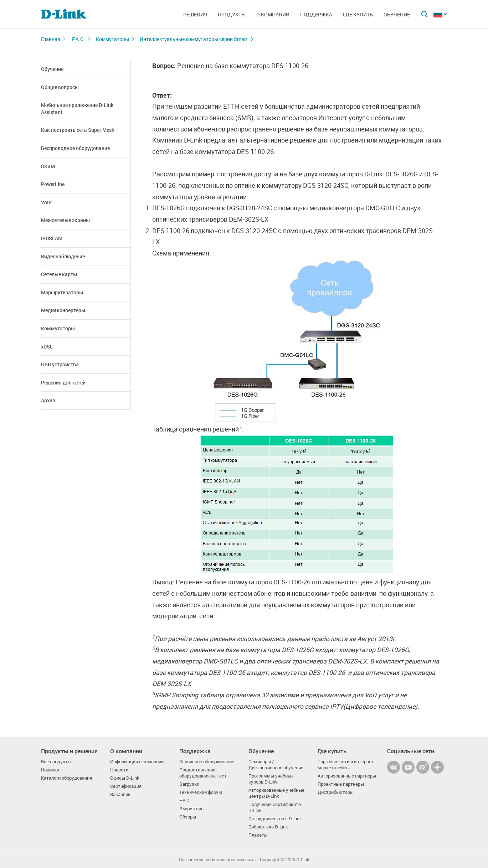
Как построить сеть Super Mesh (78, 130)
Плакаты (258, 835)
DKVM (48, 166)
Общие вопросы (60, 87)
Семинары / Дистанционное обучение (276, 765)
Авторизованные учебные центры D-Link (276, 793)
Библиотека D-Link (268, 827)
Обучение (397, 14)
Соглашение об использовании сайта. (219, 860)
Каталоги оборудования (66, 778)
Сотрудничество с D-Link (275, 819)
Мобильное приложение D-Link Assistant (77, 108)
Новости (119, 770)
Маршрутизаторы (62, 292)
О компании (273, 14)
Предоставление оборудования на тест (203, 773)
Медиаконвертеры (63, 310)
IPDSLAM (52, 238)
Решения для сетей (63, 383)
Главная (51, 39)
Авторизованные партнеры (347, 776)
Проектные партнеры (341, 784)
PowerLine (53, 184)
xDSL (47, 347)
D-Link (303, 860)
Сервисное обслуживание (207, 762)
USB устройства (60, 364)
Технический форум (201, 792)
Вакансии (120, 794)
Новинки (50, 770)
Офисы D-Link (125, 778)
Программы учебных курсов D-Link (271, 779)
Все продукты (56, 762)
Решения (195, 14)
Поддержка (316, 14)
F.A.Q (184, 800)
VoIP (46, 202)
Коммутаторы (112, 39)
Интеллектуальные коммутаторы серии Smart (194, 39)
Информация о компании (137, 762)
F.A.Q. (79, 39)
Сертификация (126, 786)
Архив (48, 400)
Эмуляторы (192, 809)
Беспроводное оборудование (75, 148)
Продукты (232, 14)
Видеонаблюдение (63, 256)
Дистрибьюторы (336, 792)
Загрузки (189, 784)
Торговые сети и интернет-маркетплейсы (346, 765)
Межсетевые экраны (65, 220)
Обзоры (188, 817)
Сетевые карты (59, 274)
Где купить (358, 14)
